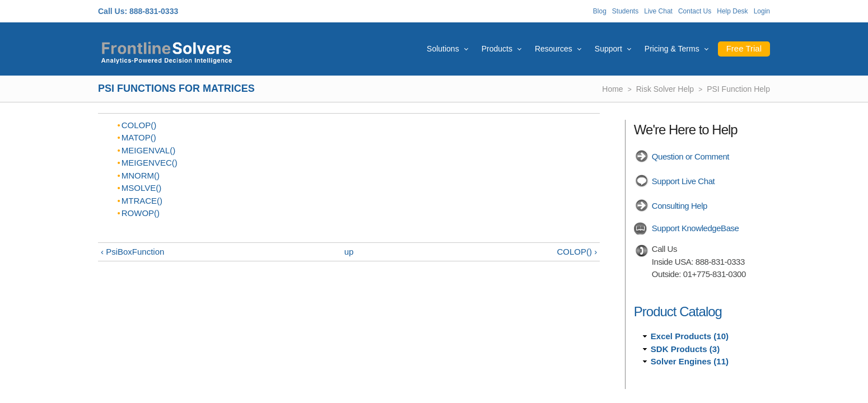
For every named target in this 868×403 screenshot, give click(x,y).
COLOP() (139, 125)
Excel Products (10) (690, 336)
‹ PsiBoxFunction (132, 252)
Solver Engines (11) (690, 361)
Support (608, 49)
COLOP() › (577, 252)
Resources (554, 49)
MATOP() (139, 137)
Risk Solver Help (665, 89)
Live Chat (658, 11)
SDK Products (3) (685, 349)
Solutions (443, 49)
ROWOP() (141, 213)
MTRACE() (142, 201)
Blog (600, 11)
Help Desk (732, 11)
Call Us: (113, 11)
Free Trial (744, 48)
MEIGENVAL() (148, 150)
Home (612, 89)
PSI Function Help (738, 89)
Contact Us (695, 11)
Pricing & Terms (672, 49)
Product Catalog (678, 311)
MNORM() (141, 175)
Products (497, 49)
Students (625, 11)
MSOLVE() (141, 188)
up (349, 252)
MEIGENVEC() (150, 163)
